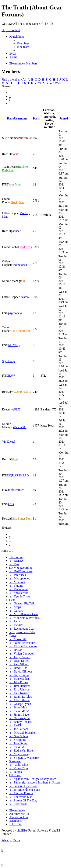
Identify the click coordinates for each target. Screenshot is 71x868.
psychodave (15, 313)
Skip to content (11, 30)
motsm (15, 154)
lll (24, 281)
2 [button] (10, 96)
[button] (10, 103)
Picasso (24, 297)
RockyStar (18, 202)
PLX (17, 409)
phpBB (21, 830)
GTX (11, 504)
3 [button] (10, 100)
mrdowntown (16, 490)
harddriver (26, 247)
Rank (11, 118)
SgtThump (9, 361)
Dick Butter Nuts (21, 519)
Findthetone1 (19, 265)
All (24, 80)
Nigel (14, 459)
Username (21, 118)
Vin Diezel (9, 442)
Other (57, 83)
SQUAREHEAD (18, 475)
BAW (12, 376)
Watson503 (20, 427)
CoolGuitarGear (20, 331)
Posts (36, 118)
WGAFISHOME (21, 392)
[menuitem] (23, 43)
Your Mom (15, 184)
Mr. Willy (14, 345)
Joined (64, 118)
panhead (16, 231)
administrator (24, 138)
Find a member (11, 80)
